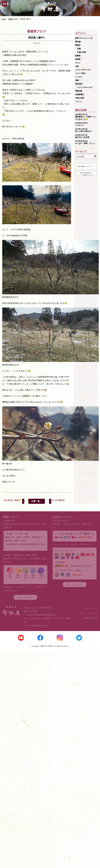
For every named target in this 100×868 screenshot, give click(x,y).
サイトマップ (92, 608)
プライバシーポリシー (88, 613)
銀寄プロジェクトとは (84, 38)
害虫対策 (79, 84)
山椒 (77, 66)
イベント (79, 102)
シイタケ (79, 77)
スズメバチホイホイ (83, 70)
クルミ (78, 63)
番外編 (78, 42)
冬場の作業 (81, 52)
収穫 (79, 49)
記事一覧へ (37, 501)
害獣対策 (79, 91)
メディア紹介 (80, 73)
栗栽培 (78, 45)
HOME (4, 19)
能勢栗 (78, 56)
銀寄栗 (78, 59)
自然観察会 (80, 94)
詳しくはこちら (25, 597)
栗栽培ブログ (13, 19)
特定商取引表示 (91, 618)
